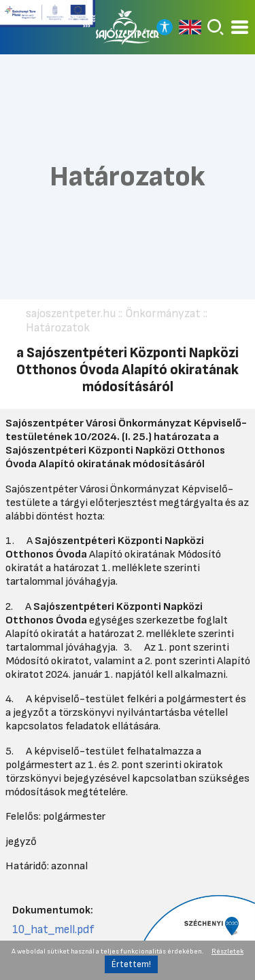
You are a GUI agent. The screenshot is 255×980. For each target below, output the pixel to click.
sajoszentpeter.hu (71, 313)
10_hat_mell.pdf (53, 929)
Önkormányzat (163, 313)
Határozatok (58, 328)
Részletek (227, 951)
